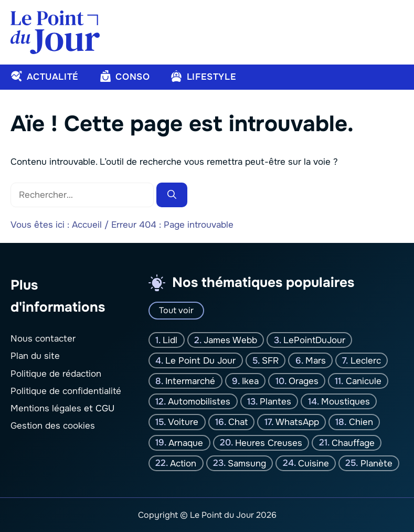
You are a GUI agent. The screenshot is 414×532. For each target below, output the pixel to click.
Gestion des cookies (53, 426)
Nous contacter (43, 339)
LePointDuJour (314, 340)
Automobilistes (199, 402)
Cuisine (314, 463)
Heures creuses (269, 443)
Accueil (87, 225)
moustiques (346, 402)
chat (238, 422)
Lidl (170, 340)
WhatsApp (297, 422)
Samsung (247, 463)
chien (361, 422)
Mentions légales (46, 408)
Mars (316, 360)
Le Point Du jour (200, 360)
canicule (364, 381)
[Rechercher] (172, 195)
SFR (270, 360)
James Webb (230, 340)
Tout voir (176, 310)
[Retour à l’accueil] (55, 32)
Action (183, 463)
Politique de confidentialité (66, 391)
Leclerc (366, 360)
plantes (275, 402)
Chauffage (353, 443)
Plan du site (35, 356)
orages (304, 381)
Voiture (183, 422)
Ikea (250, 381)
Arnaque (186, 443)
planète (376, 463)
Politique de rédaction (56, 373)
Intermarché (190, 381)
